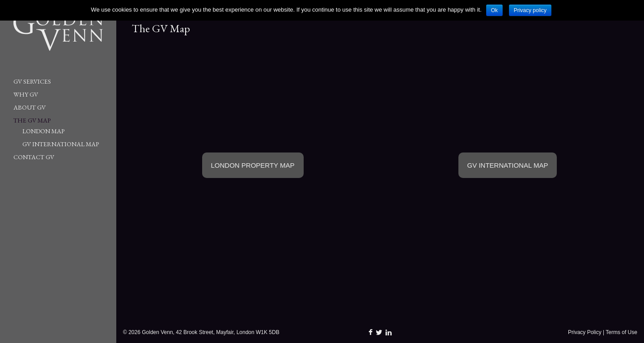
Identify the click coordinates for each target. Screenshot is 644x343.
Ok (494, 10)
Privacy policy (530, 10)
